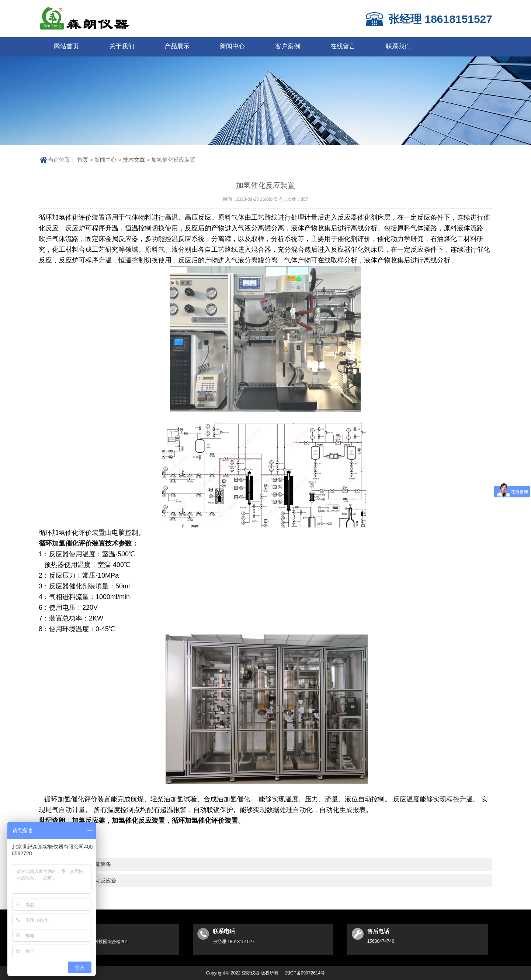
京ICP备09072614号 (305, 973)
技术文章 (134, 160)
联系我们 (398, 46)
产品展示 (177, 46)
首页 (83, 160)
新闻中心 (232, 46)
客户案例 (288, 46)
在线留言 (343, 46)
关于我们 (122, 46)
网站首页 (66, 46)
